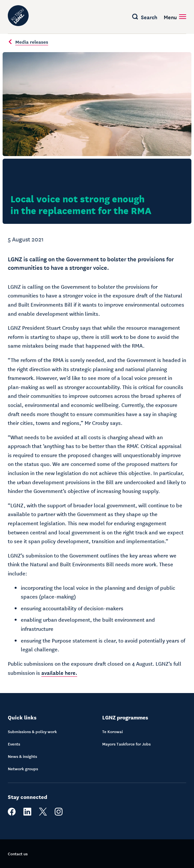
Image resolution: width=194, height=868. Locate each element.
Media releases (28, 42)
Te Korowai (112, 731)
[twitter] (43, 814)
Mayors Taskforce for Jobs (126, 744)
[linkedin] (27, 814)
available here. (59, 672)
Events (14, 744)
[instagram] (59, 814)
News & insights (22, 756)
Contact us (18, 854)
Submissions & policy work (32, 731)
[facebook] (12, 814)
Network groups (23, 769)
